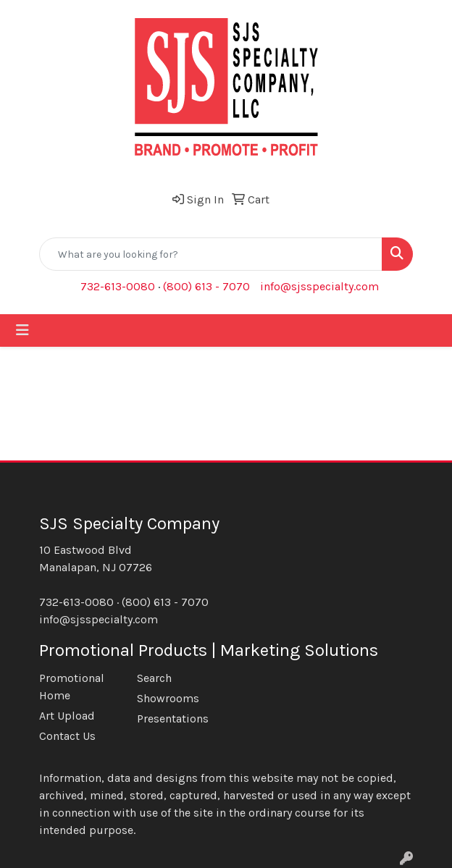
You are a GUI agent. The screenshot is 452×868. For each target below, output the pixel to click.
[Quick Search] (211, 254)
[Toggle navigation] (22, 330)
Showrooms (168, 698)
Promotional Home (72, 687)
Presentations (173, 719)
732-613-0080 (118, 286)
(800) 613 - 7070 (206, 286)
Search (154, 678)
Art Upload (67, 716)
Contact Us (67, 736)
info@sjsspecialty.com (319, 286)
